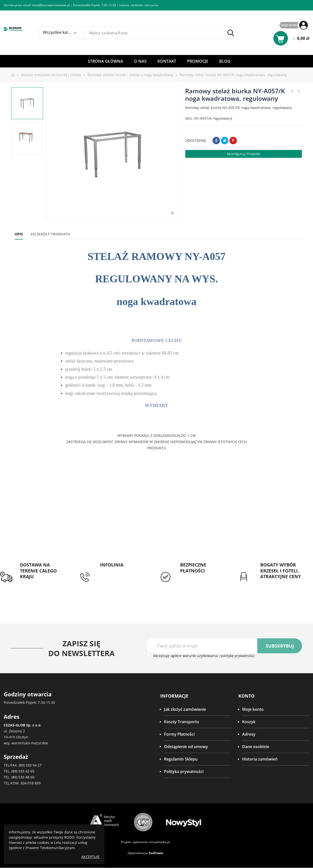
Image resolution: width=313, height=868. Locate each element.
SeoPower (156, 853)
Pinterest (233, 141)
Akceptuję (90, 857)
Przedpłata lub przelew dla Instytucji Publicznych (202, 583)
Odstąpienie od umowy (186, 747)
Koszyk (249, 722)
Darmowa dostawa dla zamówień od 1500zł (41, 586)
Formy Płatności (179, 734)
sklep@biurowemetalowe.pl (51, 5)
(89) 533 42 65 (23, 771)
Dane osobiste (256, 747)
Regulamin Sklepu (181, 759)
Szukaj (231, 33)
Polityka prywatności (184, 771)
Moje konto (253, 709)
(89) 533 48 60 (23, 777)
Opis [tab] (19, 234)
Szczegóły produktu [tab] (50, 234)
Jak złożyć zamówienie (185, 709)
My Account (294, 26)
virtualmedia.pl (159, 842)
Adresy (249, 734)
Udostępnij (216, 141)
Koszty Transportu (182, 722)
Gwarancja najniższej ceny (280, 586)
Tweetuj (225, 141)
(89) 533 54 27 (30, 765)
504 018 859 (31, 783)
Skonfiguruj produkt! (244, 154)
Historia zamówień (260, 759)
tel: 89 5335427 (114, 571)
